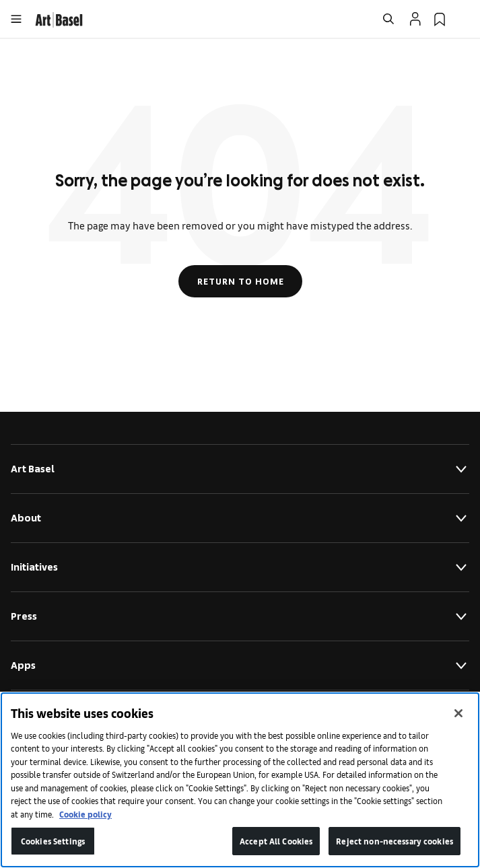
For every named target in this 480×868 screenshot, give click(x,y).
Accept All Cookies (276, 841)
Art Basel (240, 469)
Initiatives (240, 567)
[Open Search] (388, 19)
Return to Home (240, 281)
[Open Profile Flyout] (415, 19)
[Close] (458, 713)
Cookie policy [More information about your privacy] (85, 814)
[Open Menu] (16, 19)
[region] (240, 780)
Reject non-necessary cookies (395, 841)
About (240, 518)
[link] (59, 18)
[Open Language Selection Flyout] (464, 19)
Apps (240, 665)
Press (240, 616)
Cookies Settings (53, 841)
